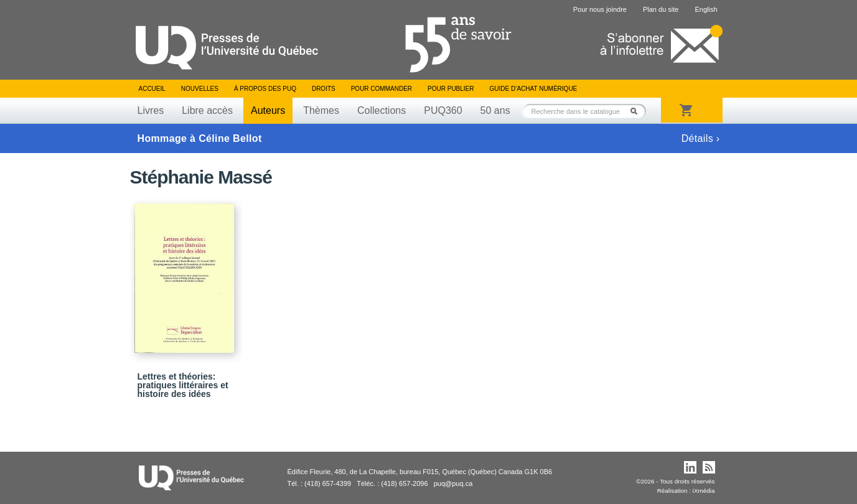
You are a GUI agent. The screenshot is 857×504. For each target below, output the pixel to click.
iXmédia (704, 491)
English (706, 9)
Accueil (152, 89)
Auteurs (268, 110)
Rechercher (637, 111)
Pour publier (451, 89)
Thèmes (321, 110)
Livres (151, 110)
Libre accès (207, 110)
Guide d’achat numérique (534, 89)
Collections (382, 110)
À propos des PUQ (265, 89)
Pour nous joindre (600, 9)
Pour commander (382, 89)
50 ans (495, 110)
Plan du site (661, 9)
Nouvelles (200, 89)
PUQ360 (443, 110)
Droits (324, 89)
